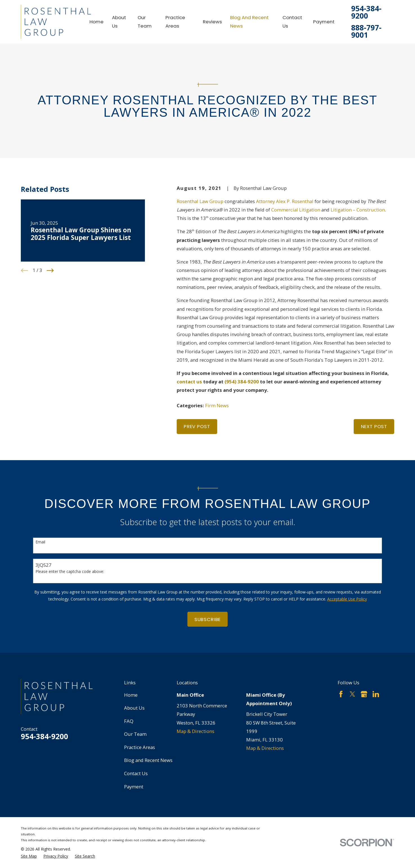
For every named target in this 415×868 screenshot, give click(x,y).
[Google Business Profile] (364, 694)
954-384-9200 (366, 12)
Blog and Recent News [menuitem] (249, 22)
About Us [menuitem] (119, 22)
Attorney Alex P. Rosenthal (285, 201)
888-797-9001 (366, 31)
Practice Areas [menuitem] (175, 22)
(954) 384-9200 (242, 382)
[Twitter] (352, 694)
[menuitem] (29, 856)
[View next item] (50, 270)
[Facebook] (341, 694)
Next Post (374, 426)
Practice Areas (140, 747)
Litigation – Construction (358, 210)
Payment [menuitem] (324, 22)
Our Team (135, 734)
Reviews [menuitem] (212, 22)
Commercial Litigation (296, 210)
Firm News (217, 405)
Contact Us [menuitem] (292, 22)
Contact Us (136, 773)
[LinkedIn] (376, 694)
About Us (134, 708)
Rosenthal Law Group (200, 201)
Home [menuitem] (97, 22)
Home (131, 695)
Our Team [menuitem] (145, 22)
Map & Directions (196, 731)
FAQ (129, 721)
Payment (134, 787)
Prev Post (197, 426)
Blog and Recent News (148, 760)
